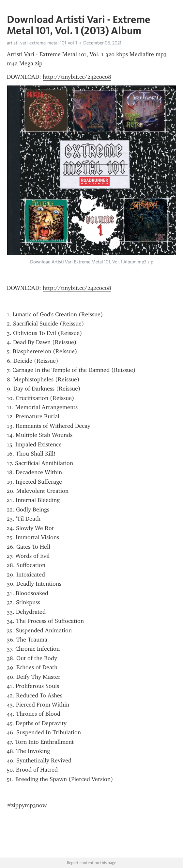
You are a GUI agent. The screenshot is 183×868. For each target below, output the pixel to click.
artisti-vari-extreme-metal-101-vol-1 (42, 43)
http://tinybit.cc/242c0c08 (77, 77)
